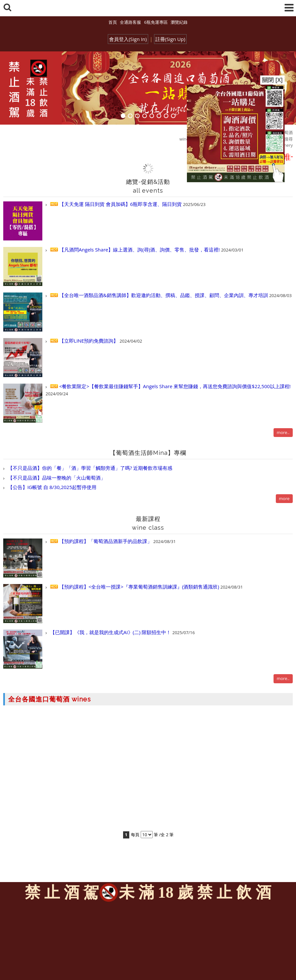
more (284, 498)
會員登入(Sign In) (128, 39)
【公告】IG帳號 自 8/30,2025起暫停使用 (51, 487)
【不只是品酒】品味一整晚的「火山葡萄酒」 (56, 478)
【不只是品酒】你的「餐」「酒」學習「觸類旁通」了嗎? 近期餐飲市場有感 (89, 468)
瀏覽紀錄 (179, 22)
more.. (283, 432)
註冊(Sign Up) (170, 39)
